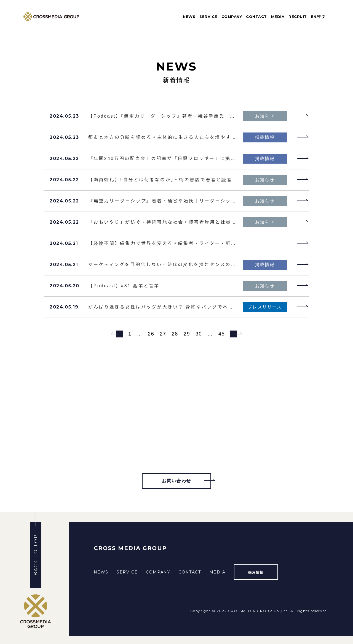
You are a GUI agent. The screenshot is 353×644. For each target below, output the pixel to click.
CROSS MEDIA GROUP (130, 548)
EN (314, 17)
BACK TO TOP (36, 555)
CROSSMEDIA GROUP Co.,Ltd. (259, 611)
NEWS (189, 17)
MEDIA (278, 17)
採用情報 (256, 572)
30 (199, 334)
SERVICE (208, 17)
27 (163, 334)
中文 (322, 17)
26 (151, 334)
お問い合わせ (176, 481)
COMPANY (232, 17)
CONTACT (256, 17)
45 (222, 334)
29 (187, 334)
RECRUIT (298, 17)
